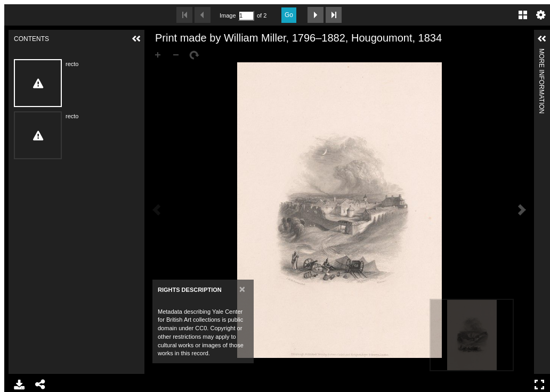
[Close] (242, 289)
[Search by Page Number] (246, 16)
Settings (541, 15)
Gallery (523, 15)
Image (228, 15)
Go (289, 15)
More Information (541, 53)
